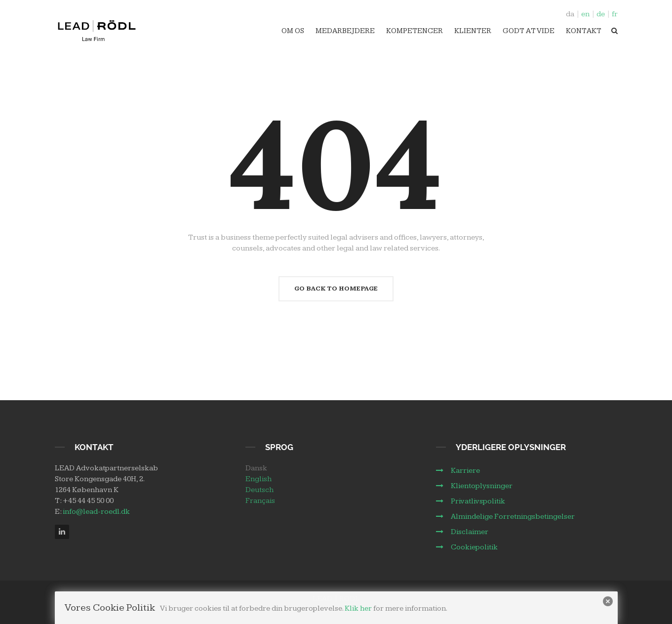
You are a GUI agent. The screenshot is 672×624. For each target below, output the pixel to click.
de (601, 14)
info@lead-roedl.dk (96, 512)
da (570, 14)
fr (615, 14)
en (585, 14)
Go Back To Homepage (336, 289)
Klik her (358, 608)
